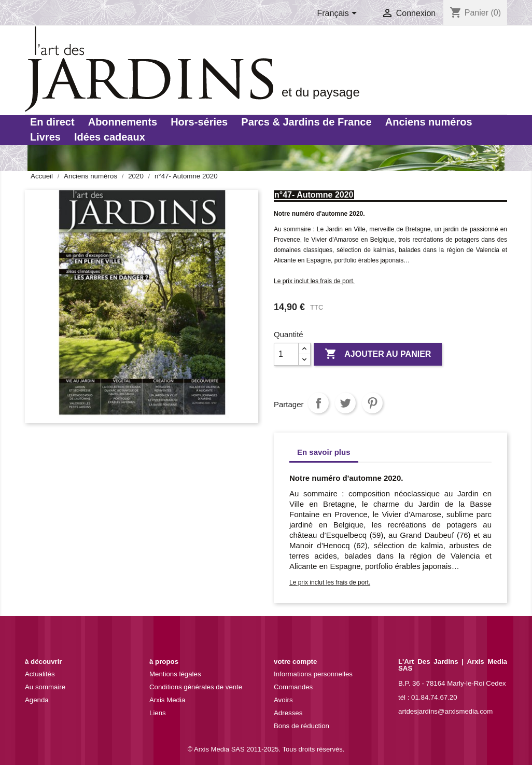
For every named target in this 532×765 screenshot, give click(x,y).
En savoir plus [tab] (324, 452)
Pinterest (372, 403)
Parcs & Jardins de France (306, 122)
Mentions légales (175, 674)
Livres (45, 137)
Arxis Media (167, 700)
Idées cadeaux (110, 137)
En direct (52, 122)
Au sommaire (45, 687)
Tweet (345, 403)
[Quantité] (286, 354)
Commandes (293, 687)
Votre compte (295, 662)
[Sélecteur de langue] (339, 14)
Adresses (288, 713)
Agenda (37, 700)
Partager (318, 403)
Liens (158, 713)
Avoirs (283, 700)
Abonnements (123, 122)
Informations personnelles (313, 674)
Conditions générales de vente (196, 687)
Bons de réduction (302, 726)
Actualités (40, 674)
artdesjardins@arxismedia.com (445, 711)
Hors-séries (199, 122)
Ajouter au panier (378, 354)
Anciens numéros (429, 122)
